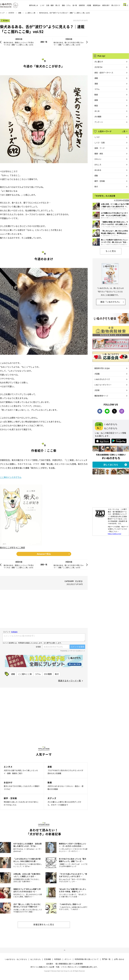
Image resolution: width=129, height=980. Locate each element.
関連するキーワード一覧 (70, 681)
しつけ (42, 5)
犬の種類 (48, 674)
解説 (96, 106)
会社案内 (50, 964)
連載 (20, 13)
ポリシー (68, 959)
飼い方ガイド (116, 5)
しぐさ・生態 (100, 143)
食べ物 (75, 5)
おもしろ (98, 164)
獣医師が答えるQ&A (102, 368)
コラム (38, 674)
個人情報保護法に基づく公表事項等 (69, 964)
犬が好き (11, 13)
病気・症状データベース (104, 73)
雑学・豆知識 (100, 181)
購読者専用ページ (101, 396)
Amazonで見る (44, 554)
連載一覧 (44, 42)
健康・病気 (99, 154)
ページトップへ (64, 950)
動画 (96, 95)
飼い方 (58, 5)
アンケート (99, 122)
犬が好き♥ (98, 67)
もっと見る (111, 251)
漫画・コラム (66, 5)
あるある (98, 170)
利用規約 (58, 959)
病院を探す (106, 5)
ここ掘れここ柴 (30, 13)
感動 (96, 175)
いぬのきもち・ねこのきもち (16, 959)
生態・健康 (50, 5)
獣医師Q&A (97, 5)
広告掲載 (47, 959)
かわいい (98, 159)
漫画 (96, 84)
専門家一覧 (106, 959)
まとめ (97, 111)
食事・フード (100, 148)
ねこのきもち (36, 959)
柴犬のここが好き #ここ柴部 (12, 547)
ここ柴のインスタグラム (11, 477)
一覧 (124, 131)
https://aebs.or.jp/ (115, 534)
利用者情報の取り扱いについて (87, 959)
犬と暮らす (99, 62)
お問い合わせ (119, 959)
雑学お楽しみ (34, 5)
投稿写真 (82, 5)
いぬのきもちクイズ (102, 379)
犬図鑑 (89, 5)
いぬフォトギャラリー (103, 385)
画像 (96, 100)
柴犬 (57, 674)
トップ (2, 13)
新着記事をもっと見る (44, 924)
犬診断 (97, 390)
